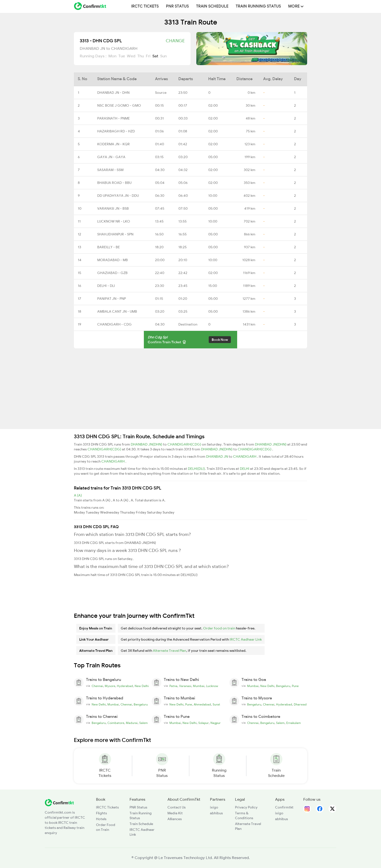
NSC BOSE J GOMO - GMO (119, 105)
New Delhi (142, 686)
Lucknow (212, 686)
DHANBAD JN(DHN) (147, 444)
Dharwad (300, 705)
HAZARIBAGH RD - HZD (116, 131)
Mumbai (199, 686)
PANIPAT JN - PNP (112, 299)
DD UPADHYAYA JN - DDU (118, 196)
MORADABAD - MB (113, 260)
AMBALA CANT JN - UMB (117, 311)
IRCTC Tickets (145, 6)
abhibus (216, 813)
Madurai (132, 723)
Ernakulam (294, 723)
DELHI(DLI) (196, 469)
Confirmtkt (284, 807)
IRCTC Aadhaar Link (246, 639)
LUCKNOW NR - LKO (114, 221)
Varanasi (185, 686)
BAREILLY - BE (108, 247)
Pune (295, 686)
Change (175, 41)
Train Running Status (258, 6)
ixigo (214, 807)
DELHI (245, 469)
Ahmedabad (202, 705)
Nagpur (216, 723)
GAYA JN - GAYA (111, 157)
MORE (296, 6)
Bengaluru (283, 686)
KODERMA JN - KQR (113, 144)
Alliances (175, 819)
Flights (101, 813)
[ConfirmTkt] (59, 802)
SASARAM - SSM (110, 170)
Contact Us (177, 807)
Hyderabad (125, 686)
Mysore (110, 686)
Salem (143, 723)
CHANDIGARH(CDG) (185, 444)
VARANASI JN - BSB (113, 208)
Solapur (203, 723)
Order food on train (219, 628)
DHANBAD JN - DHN (113, 93)
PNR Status (177, 6)
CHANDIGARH (245, 456)
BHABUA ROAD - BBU (114, 183)
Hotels (101, 819)
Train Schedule (212, 6)
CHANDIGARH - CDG (114, 324)
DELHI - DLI (106, 286)
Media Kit (175, 813)
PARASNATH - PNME (113, 118)
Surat (216, 705)
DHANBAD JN (217, 456)
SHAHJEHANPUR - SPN (115, 234)
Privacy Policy (246, 807)
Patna (173, 686)
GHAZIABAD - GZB (112, 273)
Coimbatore (116, 723)
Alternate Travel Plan (169, 651)
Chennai (97, 686)
